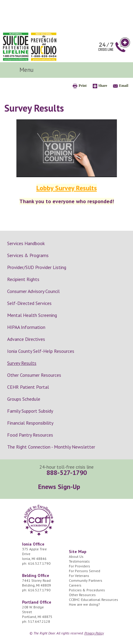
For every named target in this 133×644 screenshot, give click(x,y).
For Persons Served (85, 571)
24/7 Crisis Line (114, 45)
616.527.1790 (39, 563)
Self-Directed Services (29, 303)
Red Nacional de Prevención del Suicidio (44, 47)
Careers (75, 585)
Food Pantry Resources (30, 435)
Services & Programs (28, 255)
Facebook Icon (104, 70)
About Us (76, 556)
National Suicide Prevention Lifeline (16, 47)
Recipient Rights (23, 279)
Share (103, 86)
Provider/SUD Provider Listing (37, 267)
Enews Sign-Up (59, 487)
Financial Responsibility (30, 423)
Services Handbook (26, 243)
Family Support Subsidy (30, 411)
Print (83, 86)
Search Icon (120, 70)
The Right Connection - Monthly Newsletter (51, 447)
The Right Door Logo (44, 16)
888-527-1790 (67, 473)
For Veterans (79, 576)
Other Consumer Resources (34, 375)
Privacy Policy (94, 633)
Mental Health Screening (32, 315)
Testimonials (79, 561)
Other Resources (82, 595)
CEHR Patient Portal (28, 387)
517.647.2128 (39, 621)
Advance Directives (26, 339)
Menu (27, 70)
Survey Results (22, 363)
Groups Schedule (24, 399)
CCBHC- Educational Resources (93, 600)
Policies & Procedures (87, 590)
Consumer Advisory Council (33, 291)
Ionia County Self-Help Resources (41, 351)
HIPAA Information (26, 327)
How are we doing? (84, 604)
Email (124, 86)
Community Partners (86, 580)
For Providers (79, 566)
